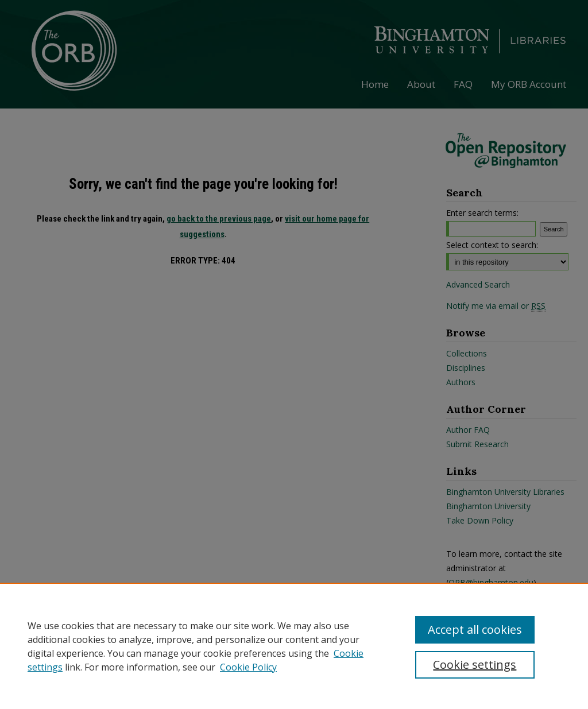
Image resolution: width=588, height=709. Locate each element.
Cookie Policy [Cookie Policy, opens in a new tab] (248, 667)
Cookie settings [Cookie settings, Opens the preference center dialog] (475, 665)
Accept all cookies (475, 629)
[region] (294, 646)
